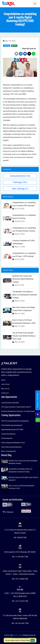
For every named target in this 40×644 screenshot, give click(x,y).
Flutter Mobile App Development (12, 425)
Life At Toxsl (5, 384)
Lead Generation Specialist (10, 403)
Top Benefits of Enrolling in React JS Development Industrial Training (25, 295)
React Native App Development (11, 447)
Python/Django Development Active (13, 443)
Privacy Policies (25, 640)
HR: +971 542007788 (20, 579)
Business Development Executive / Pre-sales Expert (18, 411)
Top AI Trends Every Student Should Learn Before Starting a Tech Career (24, 336)
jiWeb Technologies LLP (21, 638)
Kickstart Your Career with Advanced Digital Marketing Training (23, 279)
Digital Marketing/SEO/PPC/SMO (12, 429)
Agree (33, 640)
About (3, 380)
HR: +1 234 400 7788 (20, 557)
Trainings (7, 46)
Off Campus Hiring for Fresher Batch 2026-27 (16, 407)
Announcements (20, 176)
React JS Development (9, 451)
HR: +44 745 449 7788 (20, 623)
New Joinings (20, 189)
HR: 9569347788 (20, 538)
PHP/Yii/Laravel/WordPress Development (15, 421)
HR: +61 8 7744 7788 (20, 601)
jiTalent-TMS (18, 635)
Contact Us (5, 393)
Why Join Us (5, 389)
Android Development (8, 434)
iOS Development (7, 438)
